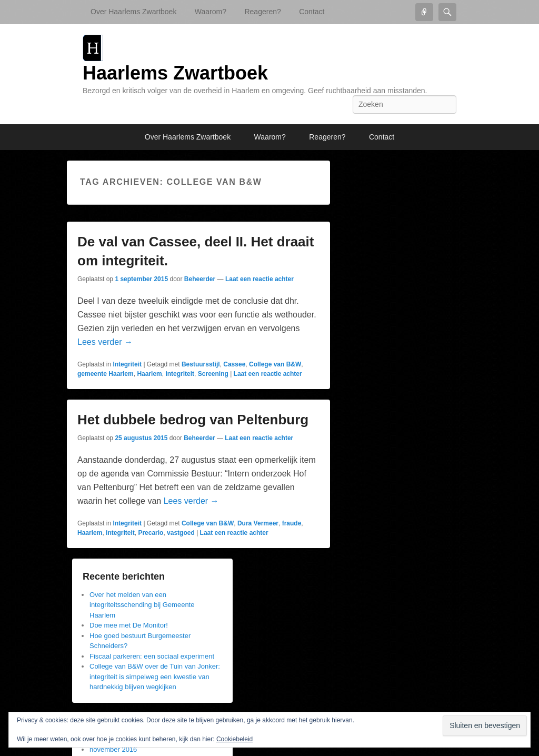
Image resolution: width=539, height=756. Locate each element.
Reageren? (262, 12)
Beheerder (200, 279)
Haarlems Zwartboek (175, 73)
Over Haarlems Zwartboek (133, 12)
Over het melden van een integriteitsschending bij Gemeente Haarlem (142, 605)
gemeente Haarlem (106, 374)
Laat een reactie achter (259, 279)
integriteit (180, 374)
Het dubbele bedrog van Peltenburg (193, 420)
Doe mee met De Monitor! (129, 625)
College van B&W (275, 364)
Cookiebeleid (234, 739)
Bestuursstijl (201, 364)
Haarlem (149, 374)
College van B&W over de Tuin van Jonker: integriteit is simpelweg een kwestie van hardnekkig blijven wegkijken (155, 677)
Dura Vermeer (258, 523)
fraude (292, 523)
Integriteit (127, 364)
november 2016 (113, 749)
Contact (312, 12)
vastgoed (181, 533)
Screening (213, 374)
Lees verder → (105, 342)
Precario (151, 533)
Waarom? (211, 12)
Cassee (234, 364)
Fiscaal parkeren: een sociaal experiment (152, 656)
